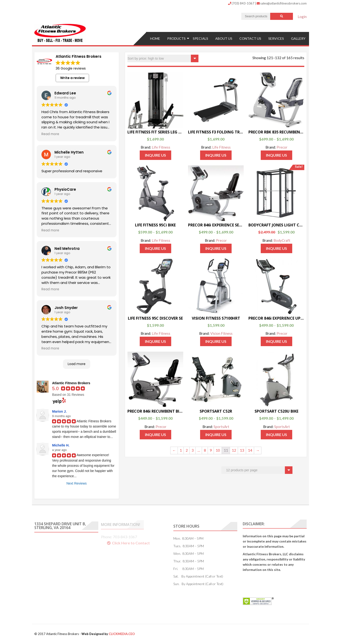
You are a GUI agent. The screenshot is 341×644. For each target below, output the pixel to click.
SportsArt (221, 427)
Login (302, 17)
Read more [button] (50, 134)
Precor (282, 147)
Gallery (298, 38)
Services (276, 38)
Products (176, 38)
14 (250, 450)
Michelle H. (61, 445)
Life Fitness (161, 147)
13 (242, 450)
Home (155, 38)
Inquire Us (155, 155)
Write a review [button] (72, 78)
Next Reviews (76, 483)
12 (234, 450)
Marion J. (59, 411)
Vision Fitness (221, 333)
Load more (77, 364)
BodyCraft (282, 240)
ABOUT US (224, 38)
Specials (200, 38)
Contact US (250, 38)
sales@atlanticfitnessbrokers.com (282, 3)
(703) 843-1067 (242, 3)
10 (218, 450)
